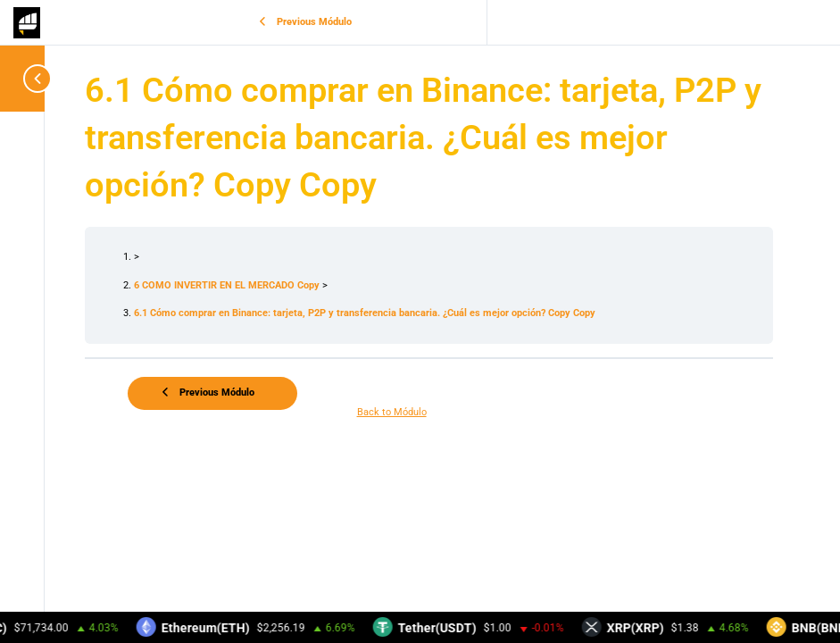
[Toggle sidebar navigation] (27, 78)
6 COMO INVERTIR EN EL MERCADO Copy (228, 285)
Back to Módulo (392, 412)
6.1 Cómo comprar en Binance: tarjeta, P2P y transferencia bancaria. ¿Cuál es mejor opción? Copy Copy (365, 313)
